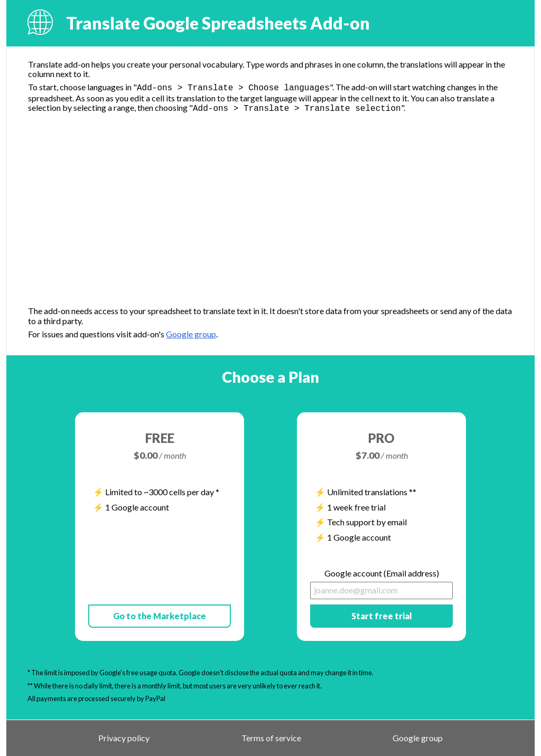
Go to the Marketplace (160, 616)
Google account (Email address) (382, 573)
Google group (191, 334)
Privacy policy (124, 738)
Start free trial (382, 616)
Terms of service (271, 738)
